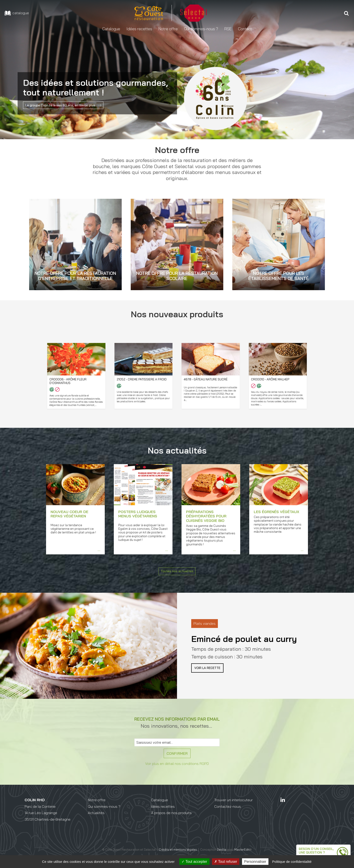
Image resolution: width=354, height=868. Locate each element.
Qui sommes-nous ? (104, 816)
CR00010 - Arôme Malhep (271, 380)
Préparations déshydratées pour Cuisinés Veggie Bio (206, 524)
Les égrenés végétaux (276, 520)
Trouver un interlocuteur (233, 810)
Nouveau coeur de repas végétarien (69, 522)
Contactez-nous (228, 816)
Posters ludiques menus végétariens (138, 522)
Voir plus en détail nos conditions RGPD (177, 774)
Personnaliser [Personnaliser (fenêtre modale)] (255, 862)
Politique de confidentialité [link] (292, 862)
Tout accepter (194, 862)
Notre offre (97, 810)
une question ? (298, 849)
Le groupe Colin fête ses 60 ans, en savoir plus (65, 105)
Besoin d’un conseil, (303, 845)
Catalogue (160, 810)
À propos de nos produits (171, 823)
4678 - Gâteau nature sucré (207, 380)
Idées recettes (163, 816)
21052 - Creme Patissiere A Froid (143, 380)
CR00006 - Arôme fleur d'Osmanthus (69, 381)
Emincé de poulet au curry (244, 647)
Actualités (96, 823)
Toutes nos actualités (177, 580)
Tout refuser (226, 862)
